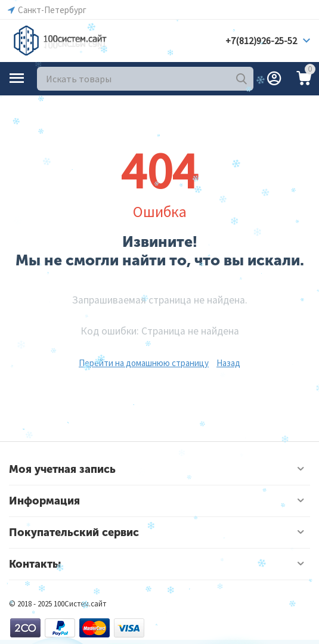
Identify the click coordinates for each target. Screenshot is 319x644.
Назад (228, 363)
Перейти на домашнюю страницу (144, 363)
